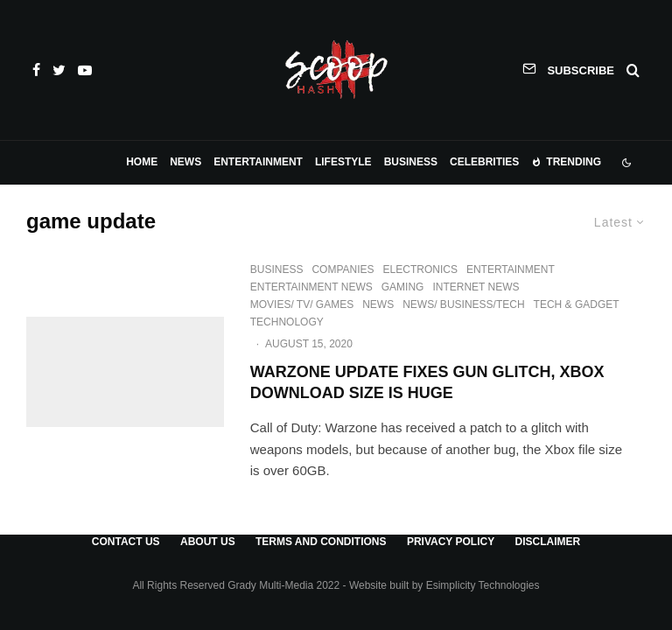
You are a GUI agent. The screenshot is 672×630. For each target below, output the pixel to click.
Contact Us (126, 542)
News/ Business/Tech (463, 304)
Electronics (420, 269)
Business (411, 162)
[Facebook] (36, 70)
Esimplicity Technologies (483, 585)
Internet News (476, 287)
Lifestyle (343, 162)
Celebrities (484, 162)
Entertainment (258, 162)
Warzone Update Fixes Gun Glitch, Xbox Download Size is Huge (427, 382)
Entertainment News (311, 287)
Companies (343, 269)
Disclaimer (547, 542)
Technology (287, 322)
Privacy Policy (451, 542)
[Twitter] (59, 70)
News (185, 162)
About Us (208, 542)
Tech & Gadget (577, 304)
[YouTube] (85, 70)
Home (142, 162)
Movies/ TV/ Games (302, 304)
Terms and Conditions (321, 542)
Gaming (403, 287)
